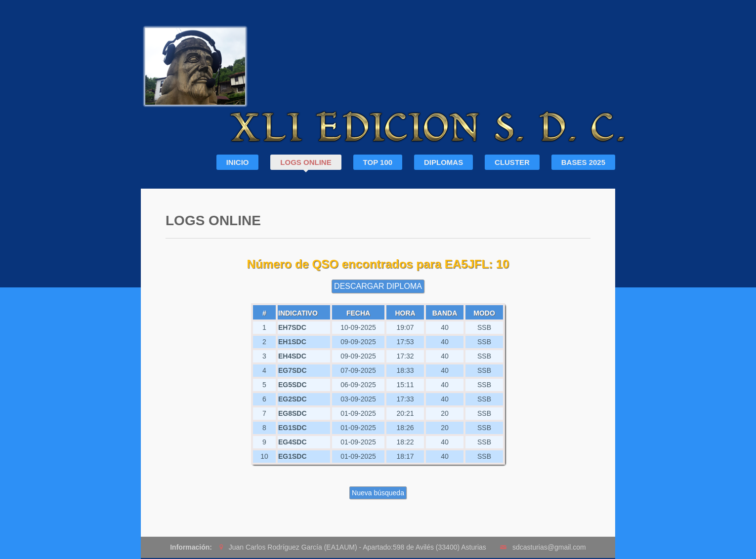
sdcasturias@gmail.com (549, 547)
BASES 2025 (583, 162)
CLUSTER (512, 162)
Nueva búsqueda (378, 493)
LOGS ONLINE (306, 162)
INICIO (238, 162)
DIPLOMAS (443, 162)
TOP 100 (378, 162)
